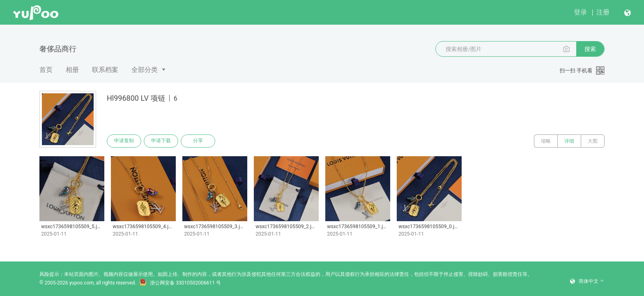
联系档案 (105, 70)
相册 (72, 70)
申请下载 (161, 141)
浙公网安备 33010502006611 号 (180, 283)
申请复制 (124, 141)
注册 (603, 12)
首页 (46, 70)
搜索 (590, 49)
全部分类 (145, 70)
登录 (580, 12)
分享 (198, 141)
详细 (569, 141)
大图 (593, 141)
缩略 (546, 141)
